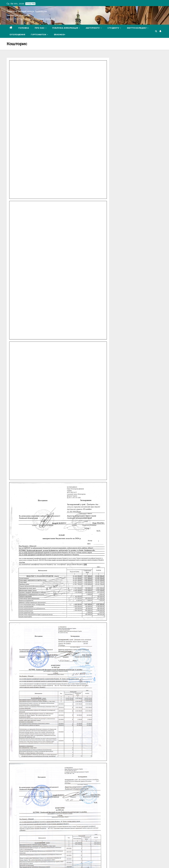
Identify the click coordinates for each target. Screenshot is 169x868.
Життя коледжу (138, 28)
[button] (156, 31)
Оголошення (17, 35)
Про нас (41, 28)
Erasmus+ (60, 35)
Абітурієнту (94, 28)
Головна (24, 28)
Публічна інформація (66, 28)
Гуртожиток (40, 35)
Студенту (114, 28)
